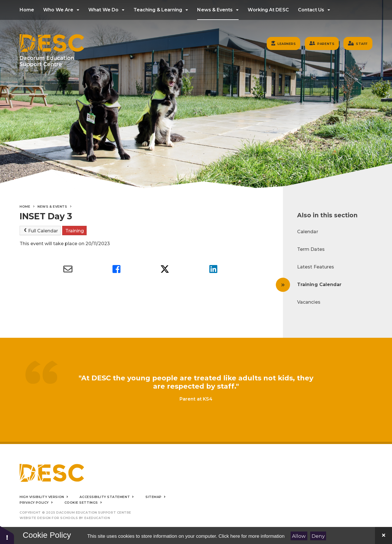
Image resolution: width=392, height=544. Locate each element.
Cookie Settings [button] (81, 503)
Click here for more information (251, 536)
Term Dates (311, 249)
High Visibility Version (42, 497)
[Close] (383, 535)
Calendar (308, 232)
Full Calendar (40, 231)
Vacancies (309, 302)
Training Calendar (319, 284)
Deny (318, 536)
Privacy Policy (34, 503)
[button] (7, 535)
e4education (97, 518)
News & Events (52, 207)
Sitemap (154, 497)
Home (25, 207)
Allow (299, 536)
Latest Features (316, 267)
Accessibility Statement (105, 497)
